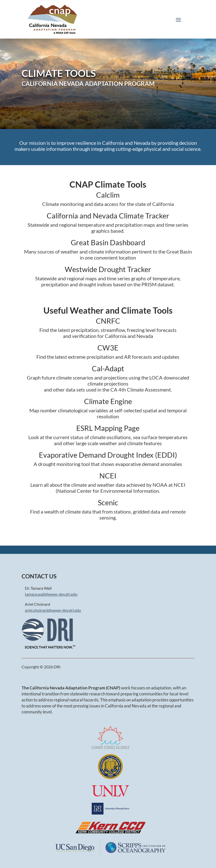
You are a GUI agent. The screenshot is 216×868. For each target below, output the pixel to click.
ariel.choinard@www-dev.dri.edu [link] (53, 610)
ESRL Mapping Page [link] (108, 428)
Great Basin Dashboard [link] (108, 242)
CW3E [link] (108, 348)
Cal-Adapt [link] (108, 368)
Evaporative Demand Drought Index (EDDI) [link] (108, 455)
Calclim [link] (108, 195)
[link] (52, 19)
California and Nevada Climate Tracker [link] (108, 216)
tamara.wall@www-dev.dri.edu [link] (51, 594)
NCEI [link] (108, 476)
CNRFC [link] (108, 321)
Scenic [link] (108, 502)
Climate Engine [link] (108, 401)
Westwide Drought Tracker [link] (108, 269)
